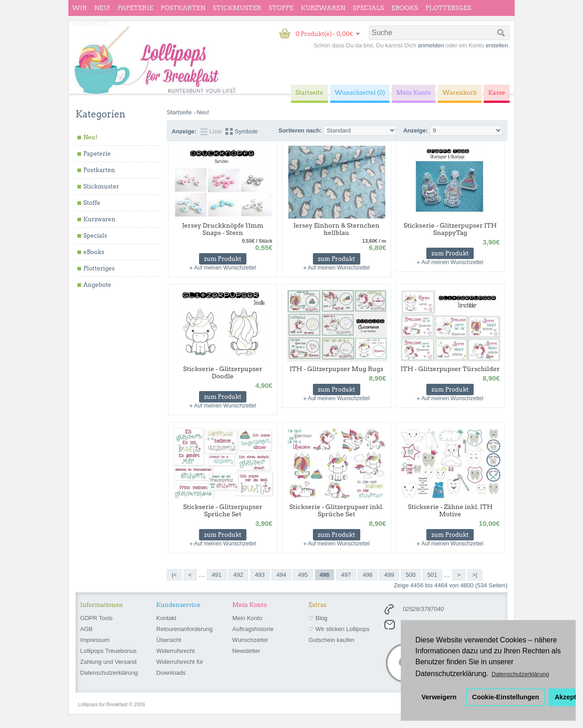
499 (389, 575)
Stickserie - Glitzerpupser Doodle (223, 372)
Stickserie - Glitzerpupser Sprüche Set (223, 510)
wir (79, 8)
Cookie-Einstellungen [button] (506, 697)
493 (260, 575)
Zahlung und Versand (108, 662)
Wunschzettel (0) (360, 93)
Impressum (95, 640)
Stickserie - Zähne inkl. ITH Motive (450, 510)
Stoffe (281, 8)
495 (303, 575)
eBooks (405, 8)
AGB (86, 629)
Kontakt (166, 618)
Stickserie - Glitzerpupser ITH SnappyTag (450, 229)
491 (217, 575)
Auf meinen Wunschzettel (225, 268)
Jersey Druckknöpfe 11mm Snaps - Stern (223, 229)
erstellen (497, 45)
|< (174, 575)
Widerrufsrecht (176, 651)
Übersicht (169, 640)
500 (411, 575)
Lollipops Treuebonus (108, 651)
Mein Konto (247, 618)
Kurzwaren (323, 8)
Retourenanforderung (184, 629)
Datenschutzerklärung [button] (520, 674)
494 (281, 575)
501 (432, 575)
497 (346, 575)
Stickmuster (237, 8)
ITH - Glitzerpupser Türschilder (450, 369)
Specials (368, 8)
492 (238, 575)
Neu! (102, 8)
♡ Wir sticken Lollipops (339, 629)
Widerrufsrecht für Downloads (180, 667)
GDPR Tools (96, 618)
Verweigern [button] (439, 697)
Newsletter (246, 651)
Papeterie (135, 8)
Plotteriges (448, 8)
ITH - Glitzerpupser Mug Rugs (337, 369)
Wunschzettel (250, 640)
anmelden (431, 45)
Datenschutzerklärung (109, 673)
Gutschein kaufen (331, 640)
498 (368, 575)
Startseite (179, 112)
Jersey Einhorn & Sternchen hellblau (336, 229)
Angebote (90, 24)
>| (475, 575)
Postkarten (183, 8)
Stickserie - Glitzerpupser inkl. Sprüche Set (336, 510)
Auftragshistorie (253, 629)
